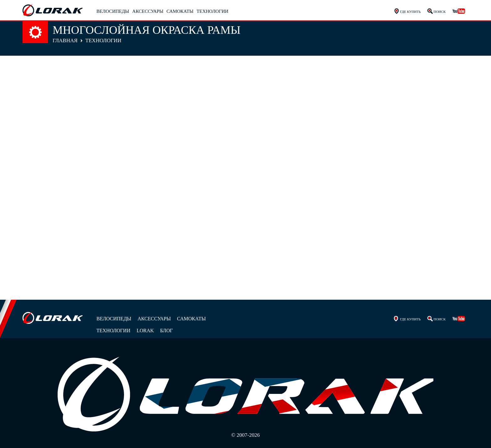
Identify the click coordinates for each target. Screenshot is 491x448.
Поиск (439, 12)
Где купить (410, 12)
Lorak (145, 331)
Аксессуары (148, 11)
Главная (65, 41)
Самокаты (180, 11)
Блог (166, 331)
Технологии (212, 11)
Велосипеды (113, 11)
